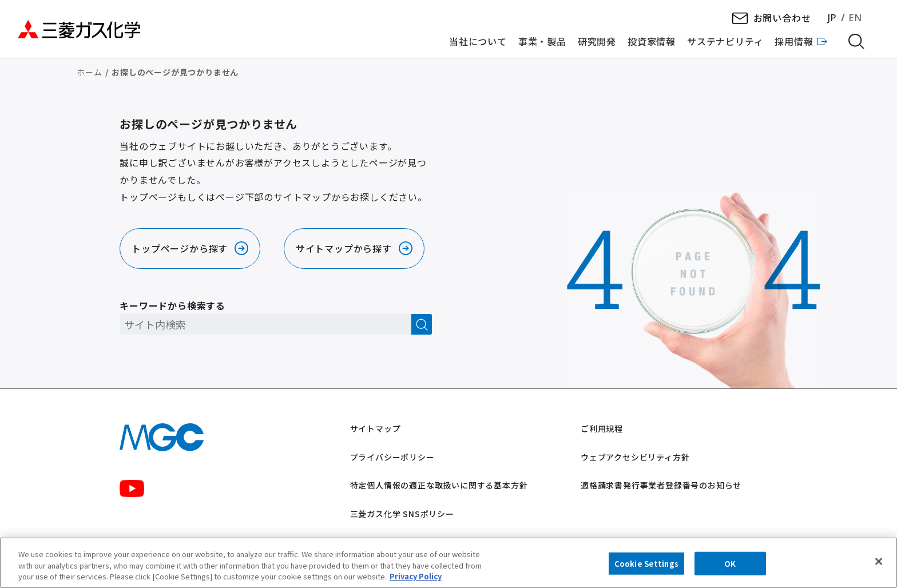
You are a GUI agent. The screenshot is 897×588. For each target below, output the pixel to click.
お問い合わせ (782, 18)
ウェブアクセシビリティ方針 (635, 457)
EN (855, 18)
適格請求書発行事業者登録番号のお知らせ (661, 485)
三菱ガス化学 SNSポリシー (402, 514)
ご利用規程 (602, 428)
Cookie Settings (646, 567)
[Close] (879, 564)
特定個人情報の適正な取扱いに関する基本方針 (439, 485)
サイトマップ (376, 428)
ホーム (89, 72)
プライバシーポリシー (392, 457)
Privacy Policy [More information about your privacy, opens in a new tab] (416, 580)
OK (730, 567)
